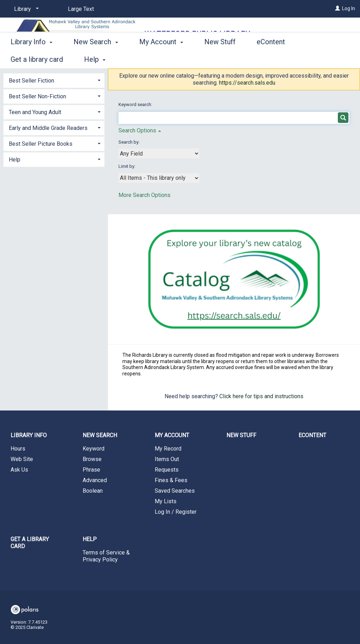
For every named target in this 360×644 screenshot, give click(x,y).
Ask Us (19, 470)
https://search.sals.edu (247, 83)
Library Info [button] (31, 58)
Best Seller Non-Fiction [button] (37, 96)
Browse (92, 459)
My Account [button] (161, 58)
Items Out (167, 459)
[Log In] (337, 8)
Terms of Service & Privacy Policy (106, 556)
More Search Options (144, 195)
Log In (349, 8)
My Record (168, 449)
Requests (167, 470)
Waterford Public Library (197, 34)
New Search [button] (96, 58)
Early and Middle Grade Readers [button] (48, 128)
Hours (18, 449)
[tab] (54, 80)
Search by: (130, 142)
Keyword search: (136, 104)
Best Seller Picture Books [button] (41, 144)
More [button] (320, 59)
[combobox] (159, 153)
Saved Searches (175, 491)
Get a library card (30, 543)
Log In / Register (176, 512)
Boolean (93, 491)
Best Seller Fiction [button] (31, 81)
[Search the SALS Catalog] (234, 279)
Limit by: (127, 166)
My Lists (166, 501)
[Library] (25, 9)
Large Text (81, 9)
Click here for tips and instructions (261, 396)
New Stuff (220, 58)
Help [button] (15, 160)
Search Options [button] (140, 130)
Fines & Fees (171, 480)
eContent (271, 58)
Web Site (22, 459)
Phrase (91, 470)
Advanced (95, 480)
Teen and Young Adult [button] (35, 112)
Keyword (94, 449)
